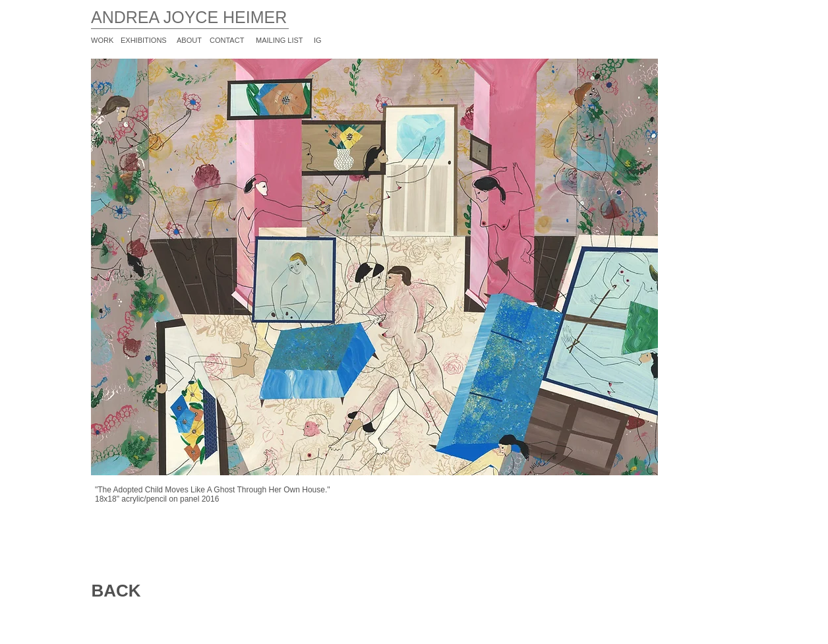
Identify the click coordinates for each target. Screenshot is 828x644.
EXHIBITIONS (144, 40)
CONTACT (227, 40)
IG (318, 40)
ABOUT (189, 40)
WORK (102, 40)
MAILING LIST (280, 40)
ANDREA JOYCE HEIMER (189, 17)
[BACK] (116, 591)
